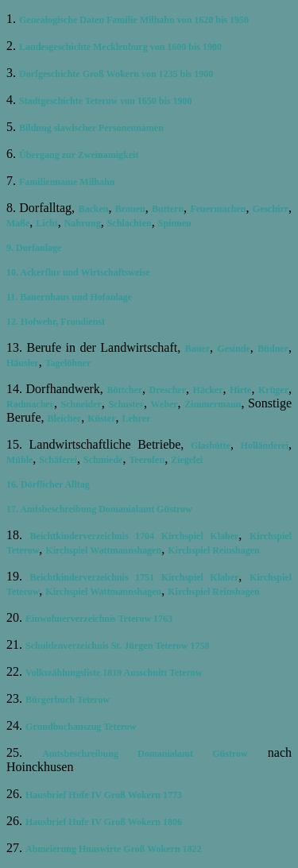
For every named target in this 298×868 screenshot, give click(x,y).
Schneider (81, 404)
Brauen (130, 209)
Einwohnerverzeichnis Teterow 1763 (99, 619)
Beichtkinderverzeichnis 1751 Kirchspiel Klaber (135, 577)
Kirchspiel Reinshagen (213, 550)
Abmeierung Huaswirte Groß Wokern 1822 (114, 849)
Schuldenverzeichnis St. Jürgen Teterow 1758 (117, 646)
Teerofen (147, 460)
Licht (46, 223)
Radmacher (30, 404)
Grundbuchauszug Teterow (81, 727)
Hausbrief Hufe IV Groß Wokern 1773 (104, 795)
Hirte (240, 390)
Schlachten (130, 223)
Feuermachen (218, 209)
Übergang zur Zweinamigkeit (79, 155)
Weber (164, 404)
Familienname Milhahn (67, 182)
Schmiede (103, 460)
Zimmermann (213, 404)
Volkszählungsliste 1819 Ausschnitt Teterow (114, 673)
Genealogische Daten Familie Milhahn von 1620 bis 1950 (134, 20)
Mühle (19, 460)
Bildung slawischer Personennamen (91, 128)
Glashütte (211, 446)
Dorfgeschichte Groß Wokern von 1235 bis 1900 (116, 74)
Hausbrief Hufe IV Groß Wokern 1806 (104, 822)
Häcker (208, 390)
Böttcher (124, 390)
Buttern (168, 209)
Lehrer (137, 419)
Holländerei (265, 446)
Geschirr (271, 209)
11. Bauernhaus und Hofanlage (69, 297)
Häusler (23, 363)
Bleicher (65, 419)
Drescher (168, 390)
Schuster (126, 404)
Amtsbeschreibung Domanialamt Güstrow (145, 754)
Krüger (273, 390)
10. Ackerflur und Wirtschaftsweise (78, 272)
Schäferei (58, 460)
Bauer (197, 349)
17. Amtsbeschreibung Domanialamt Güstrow (99, 509)
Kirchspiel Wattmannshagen (103, 550)
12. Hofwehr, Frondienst (56, 322)
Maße (18, 223)
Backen (93, 209)
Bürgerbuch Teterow (68, 700)
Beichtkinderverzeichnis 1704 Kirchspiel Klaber (135, 536)
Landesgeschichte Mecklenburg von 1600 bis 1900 (120, 47)
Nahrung (83, 223)
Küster (101, 419)
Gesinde (234, 349)
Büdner (273, 349)
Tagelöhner (68, 363)
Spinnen (175, 223)
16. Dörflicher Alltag (48, 484)
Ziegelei (187, 460)
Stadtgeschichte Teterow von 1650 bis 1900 (105, 101)
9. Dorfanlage (34, 248)
